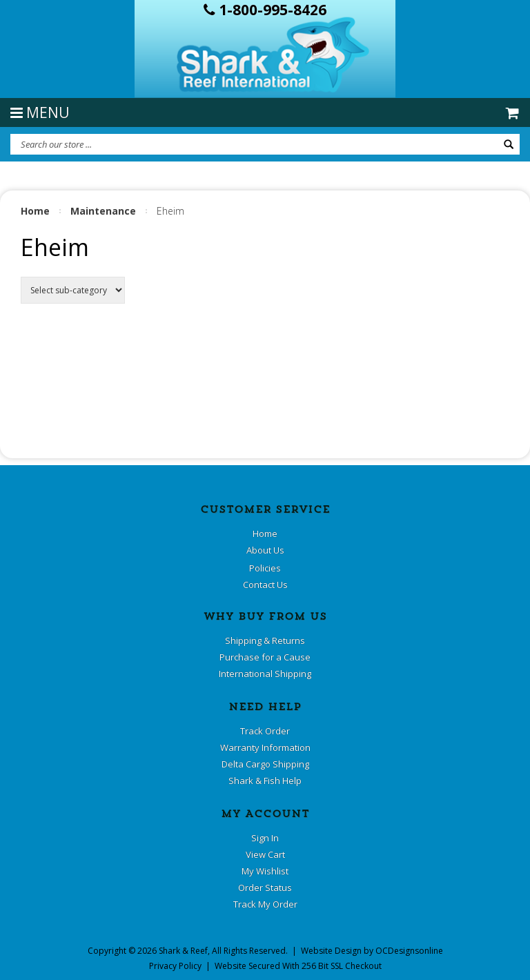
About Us (265, 550)
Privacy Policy (175, 966)
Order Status (265, 888)
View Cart (265, 854)
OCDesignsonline (409, 951)
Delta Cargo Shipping (265, 764)
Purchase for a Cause (265, 657)
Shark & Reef (183, 951)
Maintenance (103, 211)
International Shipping (265, 674)
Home (35, 211)
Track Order (265, 731)
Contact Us (265, 585)
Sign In (265, 838)
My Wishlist (265, 871)
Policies (265, 568)
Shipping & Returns (265, 640)
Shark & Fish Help (265, 781)
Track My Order (265, 904)
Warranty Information (265, 747)
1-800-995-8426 (265, 10)
